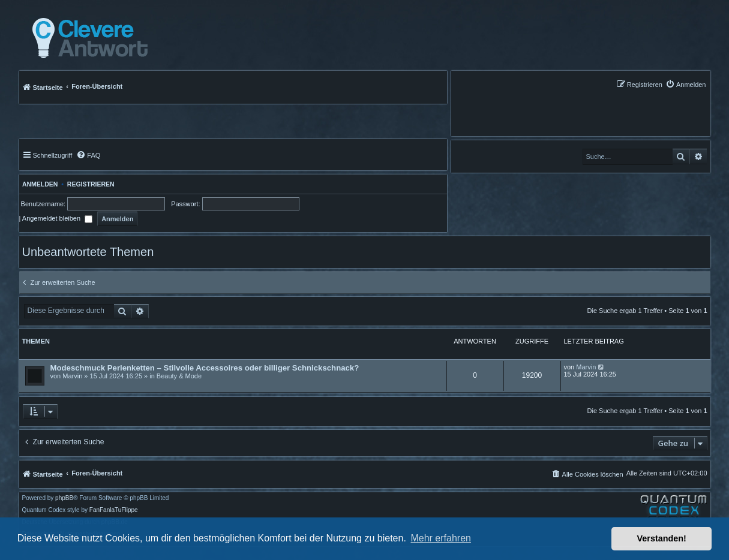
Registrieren (91, 184)
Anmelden (39, 184)
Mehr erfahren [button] (441, 538)
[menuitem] (686, 84)
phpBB (64, 498)
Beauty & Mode (179, 376)
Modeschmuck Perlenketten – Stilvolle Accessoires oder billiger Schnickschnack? (205, 368)
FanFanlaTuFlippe (114, 510)
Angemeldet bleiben (57, 218)
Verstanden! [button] (662, 538)
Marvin (72, 376)
